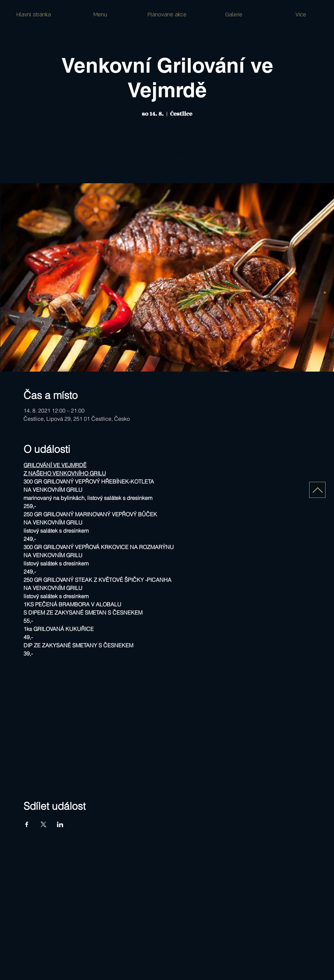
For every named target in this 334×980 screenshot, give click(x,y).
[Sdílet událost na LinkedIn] (60, 824)
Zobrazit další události (167, 152)
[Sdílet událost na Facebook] (27, 824)
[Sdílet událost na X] (43, 824)
